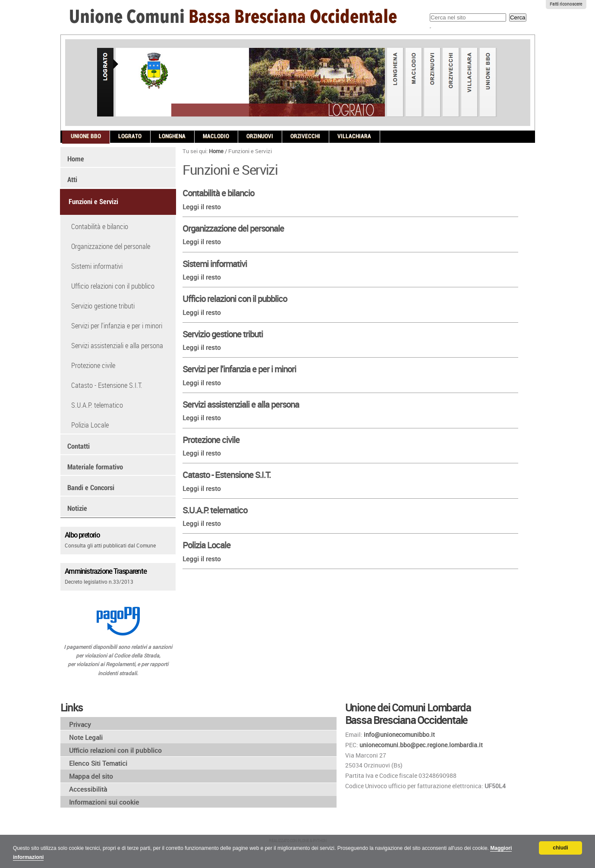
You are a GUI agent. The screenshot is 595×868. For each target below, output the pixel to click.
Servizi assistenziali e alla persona (241, 404)
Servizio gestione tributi (223, 334)
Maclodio (216, 136)
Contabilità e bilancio (218, 193)
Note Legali (86, 737)
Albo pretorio (82, 535)
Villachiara (354, 136)
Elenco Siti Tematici (98, 763)
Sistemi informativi (215, 264)
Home (216, 151)
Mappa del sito (91, 776)
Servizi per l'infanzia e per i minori (239, 369)
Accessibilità (88, 789)
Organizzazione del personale (233, 228)
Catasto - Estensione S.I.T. (227, 475)
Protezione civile (211, 440)
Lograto (130, 136)
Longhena (172, 136)
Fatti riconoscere (566, 4)
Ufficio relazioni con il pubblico (235, 299)
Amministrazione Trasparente (105, 571)
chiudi (560, 848)
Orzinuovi (260, 136)
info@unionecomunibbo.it (399, 734)
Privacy (80, 724)
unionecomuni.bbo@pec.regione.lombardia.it (421, 745)
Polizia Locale (206, 545)
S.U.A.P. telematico (215, 510)
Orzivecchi (305, 136)
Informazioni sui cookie (104, 802)
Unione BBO (86, 136)
